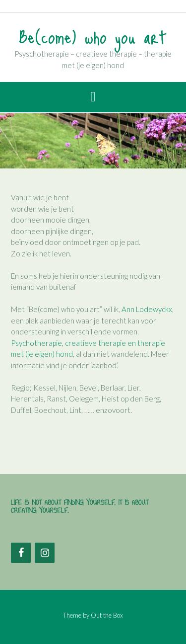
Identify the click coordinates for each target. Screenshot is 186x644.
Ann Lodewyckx (147, 309)
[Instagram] (45, 553)
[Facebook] (21, 553)
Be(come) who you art (93, 36)
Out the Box (107, 615)
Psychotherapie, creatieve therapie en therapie (88, 343)
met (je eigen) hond (42, 354)
